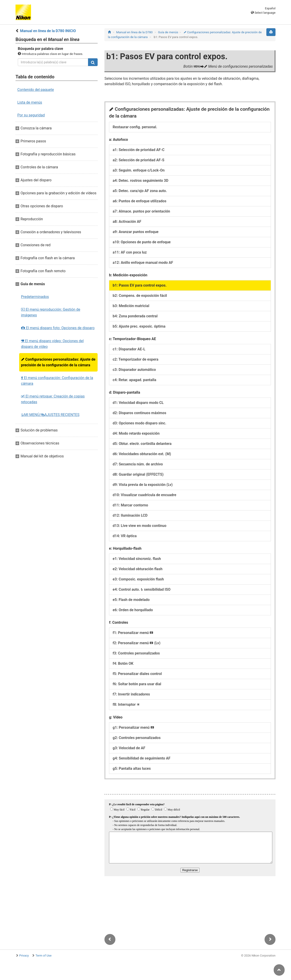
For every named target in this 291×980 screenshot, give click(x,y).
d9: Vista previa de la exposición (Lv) (143, 485)
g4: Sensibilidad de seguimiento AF (142, 758)
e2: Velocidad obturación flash (138, 569)
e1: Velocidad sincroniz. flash (137, 559)
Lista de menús (30, 102)
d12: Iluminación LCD (130, 515)
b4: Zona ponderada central (135, 316)
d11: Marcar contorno (130, 505)
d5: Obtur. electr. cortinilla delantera (142, 444)
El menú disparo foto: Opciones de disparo (58, 328)
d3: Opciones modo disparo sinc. (139, 423)
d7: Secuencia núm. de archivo (138, 464)
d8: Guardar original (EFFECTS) (138, 474)
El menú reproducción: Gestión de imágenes (51, 312)
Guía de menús (168, 32)
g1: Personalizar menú (133, 727)
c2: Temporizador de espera (135, 359)
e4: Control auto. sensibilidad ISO (142, 589)
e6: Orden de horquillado (133, 610)
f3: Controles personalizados (136, 653)
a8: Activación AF (127, 222)
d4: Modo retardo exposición (136, 433)
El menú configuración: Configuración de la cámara (57, 381)
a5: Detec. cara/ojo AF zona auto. (140, 191)
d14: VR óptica (125, 536)
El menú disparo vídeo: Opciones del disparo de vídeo (52, 344)
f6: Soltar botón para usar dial (137, 684)
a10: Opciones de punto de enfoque (142, 242)
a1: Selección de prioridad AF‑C (139, 150)
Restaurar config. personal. (135, 127)
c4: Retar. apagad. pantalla (134, 380)
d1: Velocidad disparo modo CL (138, 403)
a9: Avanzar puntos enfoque (136, 232)
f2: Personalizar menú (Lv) (136, 643)
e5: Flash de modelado (131, 600)
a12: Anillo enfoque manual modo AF (143, 263)
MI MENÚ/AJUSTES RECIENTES (50, 415)
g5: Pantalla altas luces (132, 768)
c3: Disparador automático (134, 370)
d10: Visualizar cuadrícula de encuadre (144, 495)
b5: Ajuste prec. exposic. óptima (139, 326)
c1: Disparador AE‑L (129, 349)
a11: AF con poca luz (130, 252)
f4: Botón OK (123, 663)
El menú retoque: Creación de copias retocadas (53, 399)
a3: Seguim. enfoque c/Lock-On (139, 170)
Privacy (24, 956)
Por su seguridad (31, 115)
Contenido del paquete (36, 90)
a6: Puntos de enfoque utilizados (140, 201)
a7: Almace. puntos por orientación (141, 211)
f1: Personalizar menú (133, 633)
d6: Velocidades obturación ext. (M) (142, 454)
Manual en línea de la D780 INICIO (48, 31)
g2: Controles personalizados (137, 738)
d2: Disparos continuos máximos (139, 413)
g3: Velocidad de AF (129, 748)
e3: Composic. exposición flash (138, 579)
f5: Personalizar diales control (137, 674)
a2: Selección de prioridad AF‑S (139, 160)
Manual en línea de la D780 (135, 32)
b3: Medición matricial (131, 306)
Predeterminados (35, 297)
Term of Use (44, 956)
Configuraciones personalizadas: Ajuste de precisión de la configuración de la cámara (58, 362)
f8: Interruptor (126, 704)
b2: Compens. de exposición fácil (140, 296)
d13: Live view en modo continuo (140, 526)
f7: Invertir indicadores (131, 694)
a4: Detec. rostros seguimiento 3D (140, 181)
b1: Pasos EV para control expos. (140, 285)
